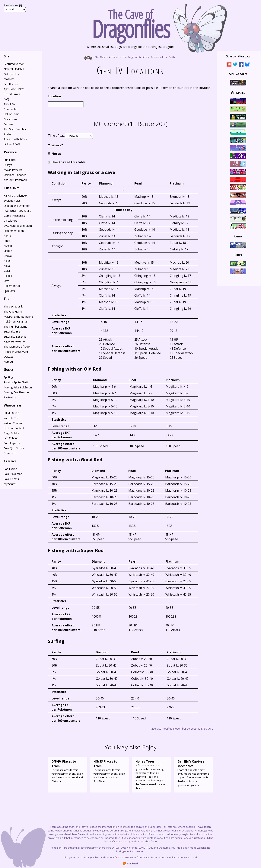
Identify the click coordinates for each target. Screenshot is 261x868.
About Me (10, 104)
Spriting (8, 377)
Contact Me (11, 109)
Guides (9, 369)
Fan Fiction (10, 469)
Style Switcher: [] (13, 5)
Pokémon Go (12, 286)
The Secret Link (13, 306)
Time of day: (57, 136)
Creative (10, 461)
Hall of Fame (12, 114)
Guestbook (10, 119)
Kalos (7, 261)
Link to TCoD (12, 144)
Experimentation (14, 231)
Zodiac (8, 134)
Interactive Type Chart (17, 211)
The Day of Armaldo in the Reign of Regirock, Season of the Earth (130, 57)
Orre (6, 281)
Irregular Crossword (16, 352)
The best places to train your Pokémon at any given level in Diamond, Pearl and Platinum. (68, 771)
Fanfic (238, 236)
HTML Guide (11, 413)
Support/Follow (238, 56)
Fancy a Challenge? (15, 196)
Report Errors (12, 94)
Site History (11, 84)
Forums (8, 124)
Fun (7, 299)
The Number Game (16, 327)
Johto (7, 241)
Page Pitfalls (11, 433)
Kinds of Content (14, 428)
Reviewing (10, 397)
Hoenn (8, 246)
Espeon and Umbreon (17, 206)
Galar (7, 271)
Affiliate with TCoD (15, 139)
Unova (8, 256)
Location (54, 96)
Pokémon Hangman (16, 321)
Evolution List (12, 201)
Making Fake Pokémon (18, 387)
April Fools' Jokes (14, 89)
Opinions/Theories (15, 175)
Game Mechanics (14, 216)
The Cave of (130, 22)
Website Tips (12, 418)
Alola (7, 266)
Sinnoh (8, 251)
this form (151, 841)
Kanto (7, 236)
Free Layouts (12, 443)
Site (7, 56)
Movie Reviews (13, 170)
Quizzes (9, 357)
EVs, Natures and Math (18, 226)
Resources (10, 453)
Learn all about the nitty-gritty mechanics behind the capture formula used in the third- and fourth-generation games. (193, 773)
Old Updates (11, 74)
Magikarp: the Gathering (18, 317)
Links (238, 255)
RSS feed (131, 863)
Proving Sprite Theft (16, 382)
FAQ (6, 99)
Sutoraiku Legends (15, 337)
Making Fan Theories (17, 392)
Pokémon (10, 152)
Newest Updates (14, 69)
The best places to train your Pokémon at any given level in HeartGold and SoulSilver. (110, 771)
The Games (12, 188)
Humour (9, 362)
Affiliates (238, 92)
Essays (8, 165)
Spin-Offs (9, 291)
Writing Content (13, 423)
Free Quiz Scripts (14, 448)
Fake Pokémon (13, 474)
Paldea (8, 276)
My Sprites (10, 484)
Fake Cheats (11, 479)
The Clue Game (13, 312)
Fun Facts (10, 160)
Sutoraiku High (13, 331)
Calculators (11, 221)
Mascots (9, 79)
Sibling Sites (238, 74)
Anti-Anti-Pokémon (15, 180)
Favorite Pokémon (15, 341)
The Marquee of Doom (18, 347)
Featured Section (14, 64)
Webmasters (13, 405)
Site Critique (11, 438)
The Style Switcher (15, 129)
